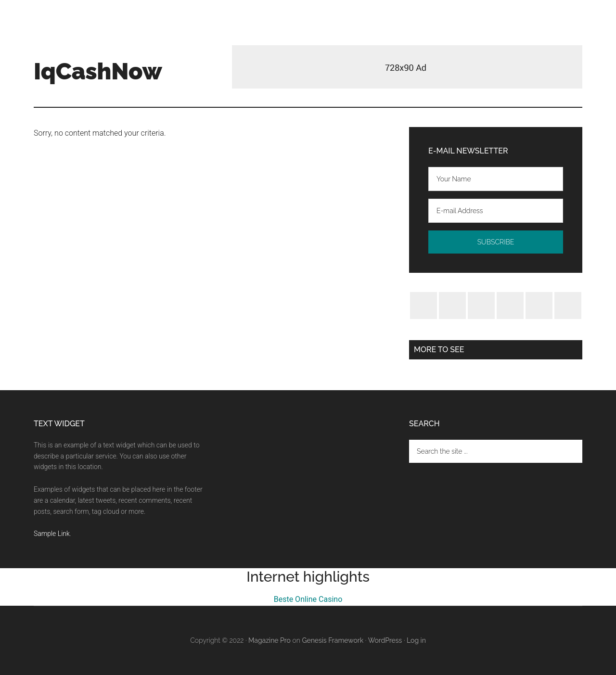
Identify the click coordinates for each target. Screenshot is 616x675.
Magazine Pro (269, 640)
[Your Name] (496, 179)
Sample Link (52, 534)
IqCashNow (98, 71)
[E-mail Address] (496, 211)
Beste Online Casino (308, 599)
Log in (416, 640)
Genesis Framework (333, 640)
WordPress (385, 640)
